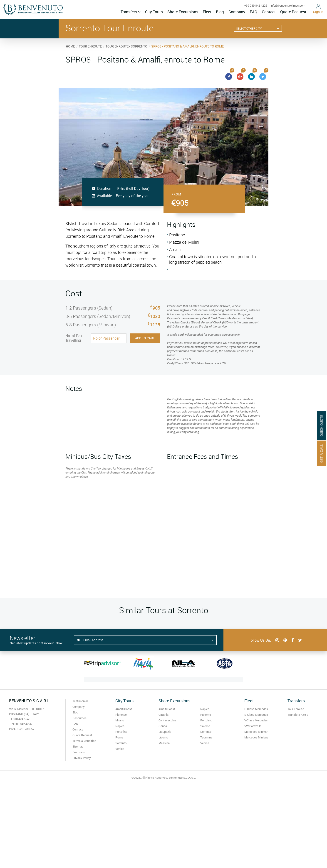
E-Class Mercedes (256, 709)
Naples (120, 726)
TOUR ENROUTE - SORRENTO (126, 46)
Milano (120, 720)
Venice (120, 749)
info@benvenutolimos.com (288, 5)
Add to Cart (145, 338)
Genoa (163, 726)
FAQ (254, 12)
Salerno (205, 726)
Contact (269, 12)
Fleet (207, 12)
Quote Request (293, 12)
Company (237, 12)
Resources (79, 718)
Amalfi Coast (124, 709)
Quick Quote (322, 425)
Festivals (79, 752)
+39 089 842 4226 (256, 5)
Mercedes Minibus (256, 737)
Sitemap (78, 746)
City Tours (154, 12)
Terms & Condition (84, 741)
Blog (220, 12)
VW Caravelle (253, 726)
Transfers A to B (298, 715)
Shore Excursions (183, 12)
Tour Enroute (296, 709)
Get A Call (322, 453)
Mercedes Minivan (256, 732)
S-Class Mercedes (256, 715)
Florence (121, 715)
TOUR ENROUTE (90, 46)
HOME (70, 46)
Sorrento (121, 743)
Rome (119, 737)
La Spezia (165, 732)
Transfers (131, 12)
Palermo (206, 715)
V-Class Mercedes (256, 720)
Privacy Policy (82, 758)
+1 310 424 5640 (20, 719)
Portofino (121, 732)
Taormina (206, 737)
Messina (164, 743)
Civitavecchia (167, 720)
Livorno (163, 737)
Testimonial (80, 701)
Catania (163, 715)
